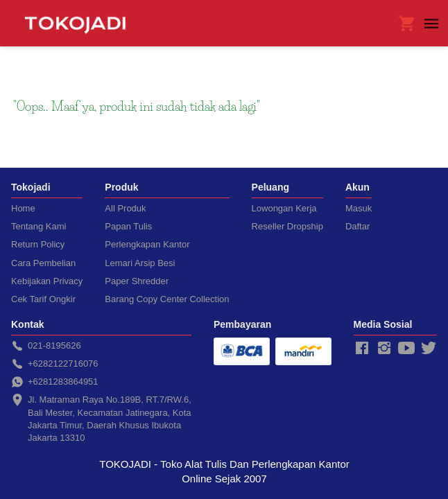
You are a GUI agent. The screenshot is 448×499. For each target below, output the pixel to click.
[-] (362, 349)
